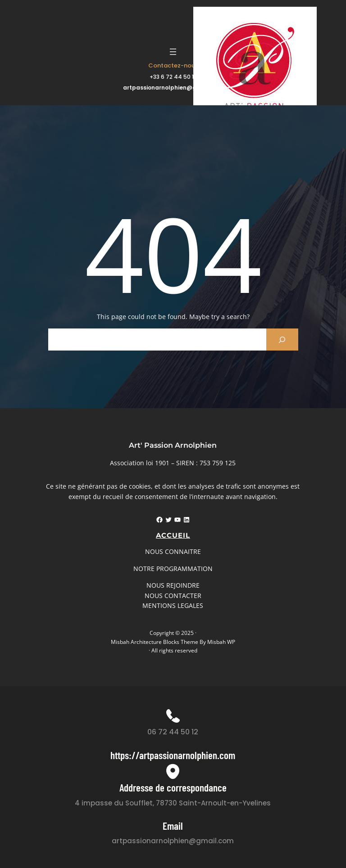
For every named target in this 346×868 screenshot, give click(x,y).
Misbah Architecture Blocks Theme (155, 642)
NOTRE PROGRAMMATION (173, 569)
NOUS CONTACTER (173, 596)
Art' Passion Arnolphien (173, 445)
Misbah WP (221, 642)
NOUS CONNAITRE (173, 551)
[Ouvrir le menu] (173, 52)
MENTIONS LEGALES (173, 605)
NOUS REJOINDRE (173, 585)
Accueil (173, 535)
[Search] (282, 340)
